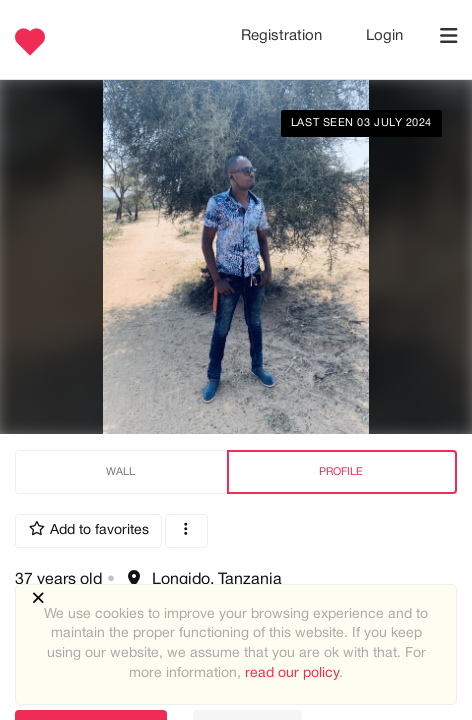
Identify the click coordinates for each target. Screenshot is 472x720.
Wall (120, 472)
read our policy (292, 673)
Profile (341, 472)
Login (384, 36)
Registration (283, 36)
